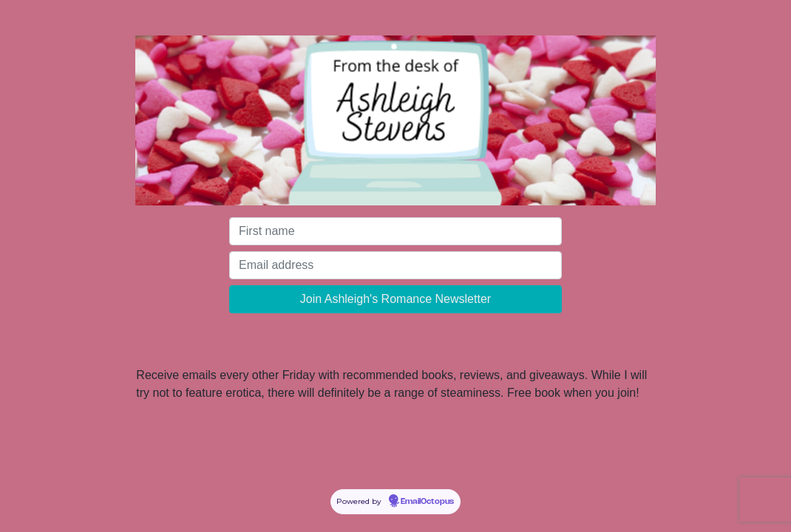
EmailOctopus (427, 502)
